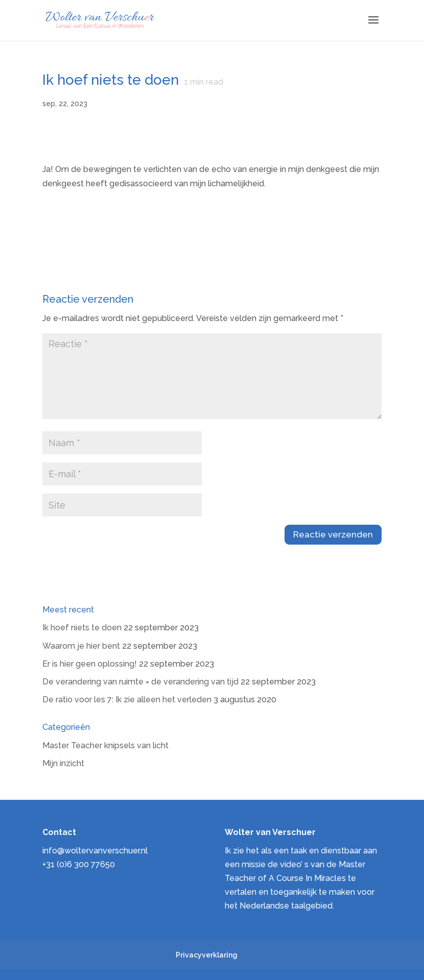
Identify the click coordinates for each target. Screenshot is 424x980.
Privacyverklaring (207, 955)
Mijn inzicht (63, 763)
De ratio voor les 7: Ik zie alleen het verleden (127, 700)
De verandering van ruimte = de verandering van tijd (140, 682)
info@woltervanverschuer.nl (95, 851)
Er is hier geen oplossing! (90, 664)
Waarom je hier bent (81, 646)
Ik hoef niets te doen (82, 628)
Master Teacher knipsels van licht (105, 745)
